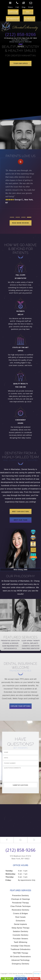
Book (7, 979)
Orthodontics (10, 648)
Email (31, 4)
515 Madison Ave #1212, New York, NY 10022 (20, 38)
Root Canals (21, 917)
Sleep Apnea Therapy (31, 641)
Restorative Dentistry (20, 910)
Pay (28, 12)
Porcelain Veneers (20, 939)
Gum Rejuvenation (10, 646)
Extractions (20, 921)
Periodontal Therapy (20, 903)
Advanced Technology (21, 960)
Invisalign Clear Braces (20, 946)
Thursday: (10, 877)
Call (17, 4)
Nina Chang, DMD (20, 570)
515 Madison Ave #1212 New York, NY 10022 (20, 857)
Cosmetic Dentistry (31, 646)
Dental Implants (31, 643)
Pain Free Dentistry (31, 648)
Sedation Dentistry (21, 931)
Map (24, 4)
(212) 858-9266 (20, 34)
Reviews (34, 979)
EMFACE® (13, 12)
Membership (13, 19)
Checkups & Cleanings (21, 899)
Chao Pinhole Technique (20, 906)
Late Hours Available (20, 40)
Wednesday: (11, 874)
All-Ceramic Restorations (20, 957)
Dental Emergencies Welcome (21, 42)
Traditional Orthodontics (20, 949)
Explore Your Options (20, 706)
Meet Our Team (21, 520)
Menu (10, 4)
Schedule (29, 19)
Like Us (21, 979)
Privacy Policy (20, 976)
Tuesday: (9, 871)
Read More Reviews (20, 223)
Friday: (9, 880)
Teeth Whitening (20, 942)
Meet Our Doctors (20, 511)
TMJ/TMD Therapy (20, 953)
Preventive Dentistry (10, 641)
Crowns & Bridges (10, 643)
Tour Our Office (21, 63)
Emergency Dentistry (21, 964)
